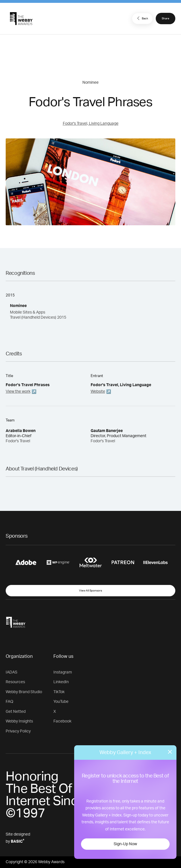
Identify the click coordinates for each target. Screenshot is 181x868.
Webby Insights (19, 721)
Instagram (63, 672)
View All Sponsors (90, 591)
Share (166, 19)
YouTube (61, 702)
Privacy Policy (18, 731)
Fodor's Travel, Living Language (91, 124)
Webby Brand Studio (24, 692)
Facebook (62, 721)
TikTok (59, 692)
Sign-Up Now (125, 844)
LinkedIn (61, 682)
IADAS (12, 672)
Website (98, 392)
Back (142, 18)
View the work (18, 392)
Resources (15, 682)
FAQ (10, 702)
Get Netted (16, 712)
